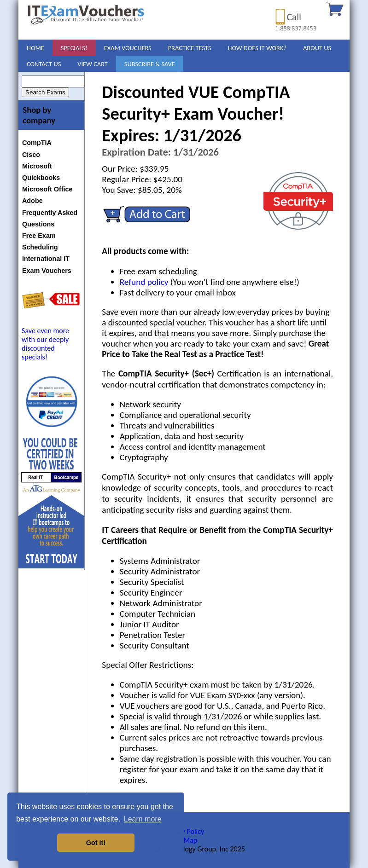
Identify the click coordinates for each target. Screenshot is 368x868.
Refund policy (144, 282)
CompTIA (37, 143)
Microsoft (37, 166)
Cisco (31, 155)
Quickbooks (41, 178)
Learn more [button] (143, 819)
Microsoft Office (47, 189)
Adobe (32, 201)
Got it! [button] (96, 843)
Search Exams (45, 92)
